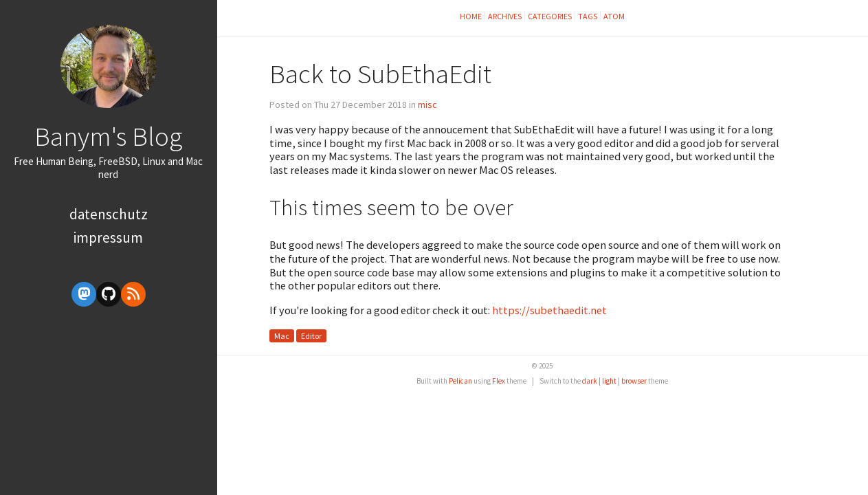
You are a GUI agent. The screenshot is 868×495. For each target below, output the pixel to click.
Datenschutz (109, 214)
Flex (499, 381)
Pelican (460, 381)
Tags (588, 16)
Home (471, 16)
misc (427, 104)
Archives (505, 16)
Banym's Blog (108, 136)
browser (634, 381)
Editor (311, 336)
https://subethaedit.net (549, 310)
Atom (614, 16)
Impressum (108, 238)
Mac (282, 336)
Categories (550, 16)
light (609, 381)
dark (590, 381)
